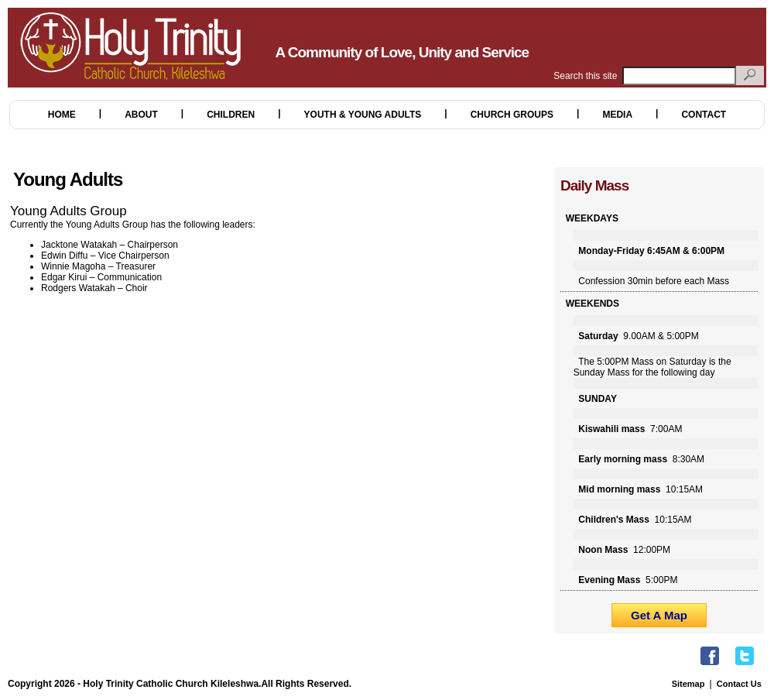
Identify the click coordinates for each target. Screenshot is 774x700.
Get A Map (659, 615)
